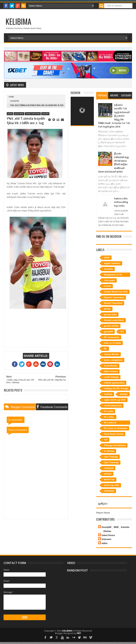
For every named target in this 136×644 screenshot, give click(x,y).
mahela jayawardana (114, 383)
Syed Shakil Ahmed (114, 434)
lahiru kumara (111, 371)
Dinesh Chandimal (113, 303)
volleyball (109, 468)
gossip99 (14, 101)
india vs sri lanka (112, 343)
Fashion (75, 93)
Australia (108, 269)
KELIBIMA (18, 21)
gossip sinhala (111, 326)
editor (105, 543)
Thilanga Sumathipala (115, 445)
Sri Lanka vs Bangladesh (110, 423)
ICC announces (111, 337)
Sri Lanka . (109, 417)
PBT (79, 633)
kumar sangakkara (113, 360)
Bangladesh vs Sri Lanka (113, 275)
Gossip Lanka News (33, 114)
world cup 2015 (111, 485)
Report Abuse (103, 513)
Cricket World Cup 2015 (116, 292)
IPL (105, 349)
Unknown (106, 539)
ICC (122, 332)
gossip (10, 114)
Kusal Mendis (111, 366)
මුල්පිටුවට (103, 504)
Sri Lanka (109, 411)
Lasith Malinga (111, 377)
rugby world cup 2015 (115, 400)
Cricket (107, 286)
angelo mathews (112, 263)
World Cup (109, 480)
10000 (107, 258)
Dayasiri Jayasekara (114, 297)
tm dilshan (109, 451)
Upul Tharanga (111, 462)
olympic (124, 394)
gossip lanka (19, 114)
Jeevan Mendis (111, 354)
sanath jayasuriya (113, 406)
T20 (106, 440)
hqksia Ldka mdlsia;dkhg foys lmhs (121, 202)
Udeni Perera (108, 535)
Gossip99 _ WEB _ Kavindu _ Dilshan (115, 529)
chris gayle (109, 280)
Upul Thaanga (111, 457)
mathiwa (108, 394)
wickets (108, 474)
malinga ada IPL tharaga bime (116, 389)
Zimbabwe (109, 491)
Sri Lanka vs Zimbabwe (116, 428)
